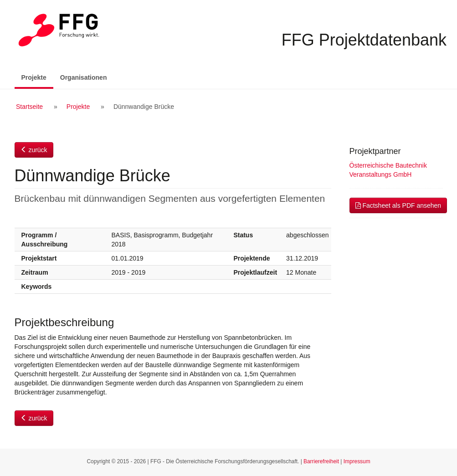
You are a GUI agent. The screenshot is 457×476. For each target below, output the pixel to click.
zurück (34, 150)
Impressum (357, 461)
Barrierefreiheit (321, 461)
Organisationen (84, 77)
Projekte (37, 77)
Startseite (29, 107)
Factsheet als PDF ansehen (398, 205)
